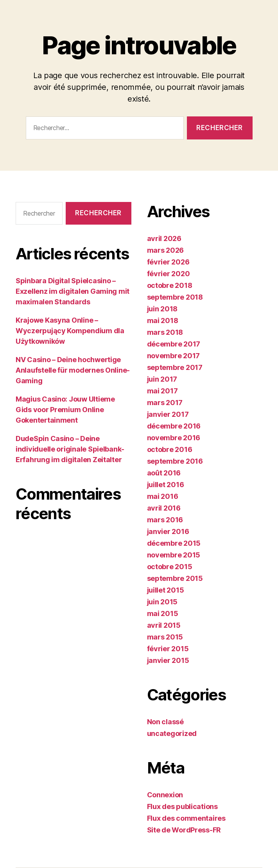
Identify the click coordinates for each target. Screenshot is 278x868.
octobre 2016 (170, 449)
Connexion (165, 795)
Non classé (165, 722)
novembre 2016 (174, 438)
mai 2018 (163, 321)
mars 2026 (166, 250)
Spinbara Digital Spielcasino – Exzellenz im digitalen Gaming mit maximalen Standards (73, 291)
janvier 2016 (168, 531)
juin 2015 (162, 602)
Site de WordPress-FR (184, 830)
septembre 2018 (175, 297)
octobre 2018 (170, 285)
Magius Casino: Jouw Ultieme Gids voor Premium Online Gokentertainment (65, 410)
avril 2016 (164, 508)
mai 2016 (163, 496)
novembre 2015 (174, 555)
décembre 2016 (174, 426)
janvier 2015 (168, 660)
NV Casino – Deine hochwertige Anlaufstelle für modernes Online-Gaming (73, 370)
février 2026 (168, 262)
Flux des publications (182, 806)
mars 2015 (165, 637)
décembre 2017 (174, 344)
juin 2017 (162, 379)
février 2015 (168, 649)
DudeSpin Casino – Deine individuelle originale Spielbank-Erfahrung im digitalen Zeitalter (70, 449)
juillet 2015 (166, 590)
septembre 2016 (175, 461)
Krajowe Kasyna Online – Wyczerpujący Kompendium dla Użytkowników (70, 331)
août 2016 (164, 473)
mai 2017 (162, 391)
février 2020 (169, 274)
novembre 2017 (174, 356)
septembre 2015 (175, 578)
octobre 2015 (170, 567)
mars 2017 (165, 403)
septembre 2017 (175, 367)
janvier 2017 (168, 414)
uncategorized (172, 733)
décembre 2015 (174, 543)
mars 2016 (165, 520)
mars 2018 (165, 332)
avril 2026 (164, 238)
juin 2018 (162, 309)
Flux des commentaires (186, 818)
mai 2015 (163, 613)
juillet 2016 (166, 485)
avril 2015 (164, 625)
